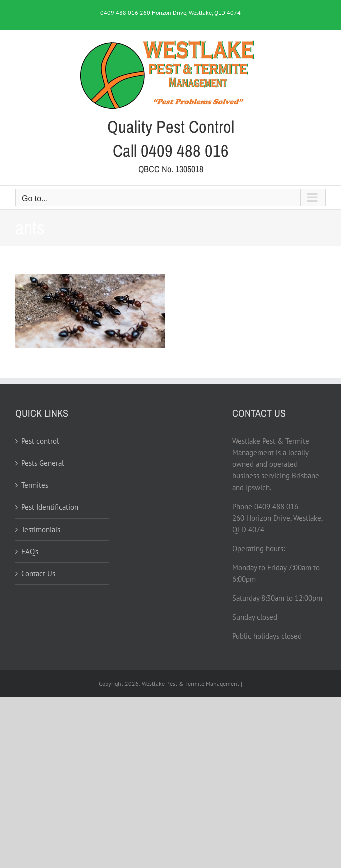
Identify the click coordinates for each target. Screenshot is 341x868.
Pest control (40, 441)
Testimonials (41, 529)
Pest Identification (50, 507)
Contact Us (38, 574)
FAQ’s (30, 552)
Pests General (42, 463)
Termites (35, 485)
